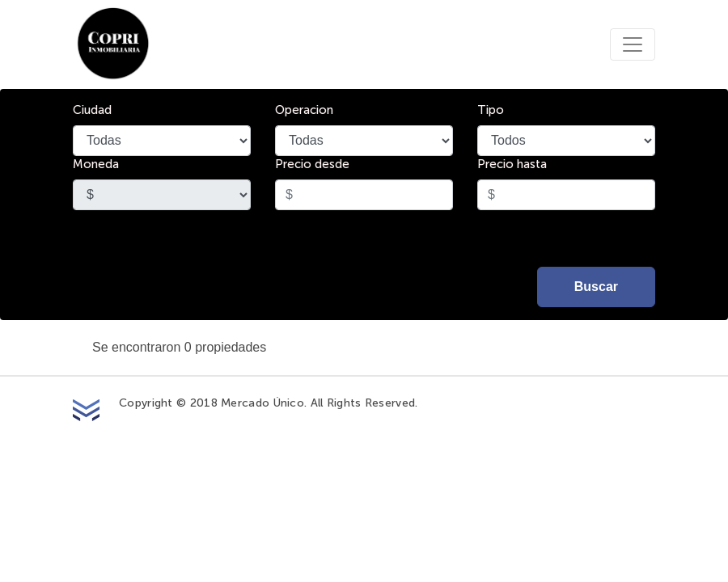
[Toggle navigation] (633, 44)
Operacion (304, 110)
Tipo (491, 110)
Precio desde (312, 164)
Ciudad (92, 110)
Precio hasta (512, 164)
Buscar (596, 287)
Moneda (96, 164)
